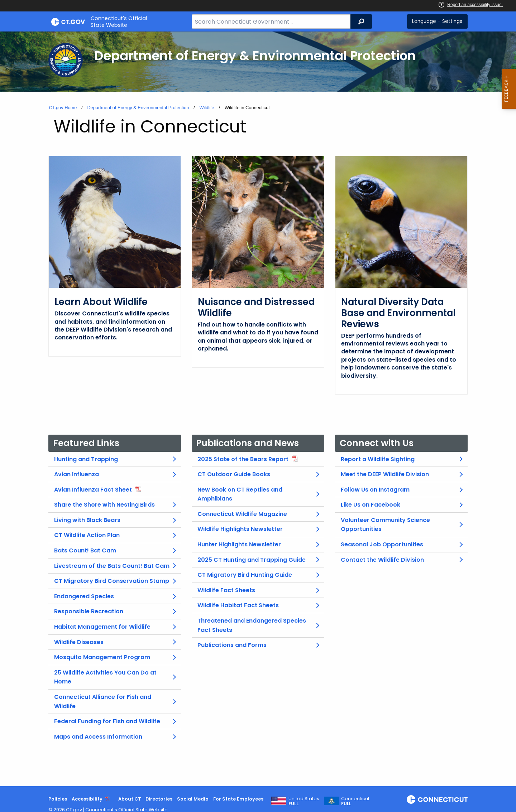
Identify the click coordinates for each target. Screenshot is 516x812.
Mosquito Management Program (102, 657)
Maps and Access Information (98, 737)
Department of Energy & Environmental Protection (138, 108)
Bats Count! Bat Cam (85, 550)
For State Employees (238, 799)
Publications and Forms (232, 645)
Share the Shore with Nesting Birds (104, 505)
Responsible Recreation (89, 611)
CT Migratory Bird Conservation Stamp (112, 581)
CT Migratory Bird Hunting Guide (245, 575)
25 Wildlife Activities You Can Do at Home (105, 677)
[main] (258, 409)
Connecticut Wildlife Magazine (242, 514)
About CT (130, 799)
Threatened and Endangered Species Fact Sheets (252, 625)
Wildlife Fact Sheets (226, 590)
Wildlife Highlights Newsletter (240, 529)
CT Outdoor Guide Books (234, 474)
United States (304, 801)
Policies (58, 799)
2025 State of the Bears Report (243, 459)
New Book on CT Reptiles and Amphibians (240, 494)
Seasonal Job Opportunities (382, 544)
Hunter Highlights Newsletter (239, 544)
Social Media (193, 799)
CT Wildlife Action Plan (87, 535)
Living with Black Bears (87, 520)
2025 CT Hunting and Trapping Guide (252, 560)
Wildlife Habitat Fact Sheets (238, 605)
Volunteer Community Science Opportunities (385, 525)
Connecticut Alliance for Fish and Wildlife (103, 702)
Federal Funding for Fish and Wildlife (107, 721)
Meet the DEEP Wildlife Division (385, 474)
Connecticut (355, 801)
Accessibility (87, 799)
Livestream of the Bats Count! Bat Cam (112, 566)
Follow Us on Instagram (375, 490)
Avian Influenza (77, 474)
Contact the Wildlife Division (382, 560)
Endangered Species (84, 596)
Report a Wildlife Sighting (378, 459)
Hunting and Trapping (86, 459)
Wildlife (207, 108)
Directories (159, 799)
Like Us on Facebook (371, 505)
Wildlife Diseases (79, 642)
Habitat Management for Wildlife (102, 627)
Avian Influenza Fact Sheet (93, 490)
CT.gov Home (63, 108)
